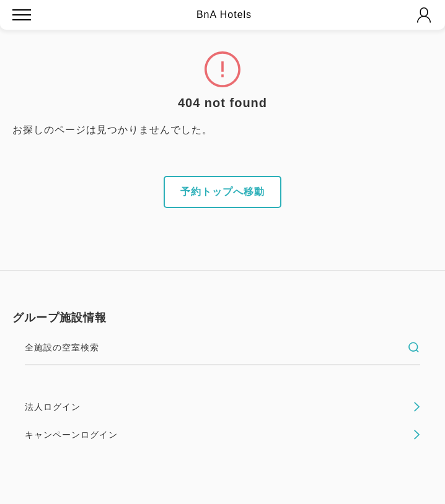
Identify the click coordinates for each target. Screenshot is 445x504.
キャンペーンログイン (222, 435)
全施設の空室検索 (222, 347)
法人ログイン (222, 407)
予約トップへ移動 (222, 192)
